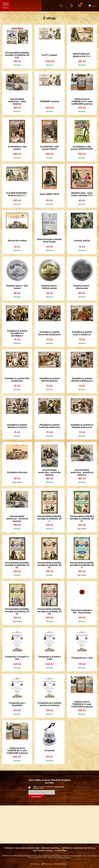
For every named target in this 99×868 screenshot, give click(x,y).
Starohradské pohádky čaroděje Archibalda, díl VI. (17, 611)
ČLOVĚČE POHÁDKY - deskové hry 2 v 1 (17, 194)
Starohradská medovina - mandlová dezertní (82, 472)
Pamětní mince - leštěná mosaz (49, 287)
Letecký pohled (82, 240)
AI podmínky (61, 850)
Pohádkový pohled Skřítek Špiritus (49, 380)
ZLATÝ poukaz (49, 55)
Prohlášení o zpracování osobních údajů (22, 848)
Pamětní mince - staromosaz (82, 287)
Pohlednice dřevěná (17, 472)
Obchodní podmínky (50, 848)
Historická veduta (17, 240)
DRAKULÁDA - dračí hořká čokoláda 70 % (82, 194)
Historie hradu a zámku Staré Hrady (49, 240)
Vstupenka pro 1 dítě (82, 658)
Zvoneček (49, 750)
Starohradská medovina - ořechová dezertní (17, 519)
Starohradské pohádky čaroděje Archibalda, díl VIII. (17, 55)
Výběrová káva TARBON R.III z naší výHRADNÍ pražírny (82, 101)
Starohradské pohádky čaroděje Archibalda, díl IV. (49, 565)
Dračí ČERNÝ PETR (49, 194)
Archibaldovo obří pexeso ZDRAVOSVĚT (82, 148)
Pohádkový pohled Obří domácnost (17, 380)
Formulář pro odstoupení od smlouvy (79, 848)
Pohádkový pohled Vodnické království (49, 426)
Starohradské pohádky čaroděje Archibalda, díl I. (49, 519)
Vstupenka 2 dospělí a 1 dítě (17, 658)
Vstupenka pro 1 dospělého (17, 704)
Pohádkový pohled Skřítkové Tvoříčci (17, 426)
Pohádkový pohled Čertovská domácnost (49, 333)
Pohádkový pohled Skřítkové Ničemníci (82, 380)
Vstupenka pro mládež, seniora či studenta (49, 704)
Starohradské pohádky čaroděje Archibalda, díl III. (17, 565)
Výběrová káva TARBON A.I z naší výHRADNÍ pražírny (82, 704)
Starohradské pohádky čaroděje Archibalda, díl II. (82, 519)
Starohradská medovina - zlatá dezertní (17, 101)
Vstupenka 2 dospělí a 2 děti (49, 658)
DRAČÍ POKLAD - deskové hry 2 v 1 (82, 55)
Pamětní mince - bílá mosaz (17, 287)
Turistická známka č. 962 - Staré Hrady (82, 611)
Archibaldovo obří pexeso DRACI (49, 148)
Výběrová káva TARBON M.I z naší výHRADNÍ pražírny (17, 750)
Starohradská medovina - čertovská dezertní (49, 472)
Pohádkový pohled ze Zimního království (82, 426)
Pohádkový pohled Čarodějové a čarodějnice (17, 333)
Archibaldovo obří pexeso (17, 148)
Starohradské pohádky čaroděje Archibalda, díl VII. (49, 611)
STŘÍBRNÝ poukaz (49, 101)
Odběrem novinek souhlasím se (48, 787)
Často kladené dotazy (43, 850)
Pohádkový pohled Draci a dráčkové (82, 333)
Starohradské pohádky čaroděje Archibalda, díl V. (82, 565)
